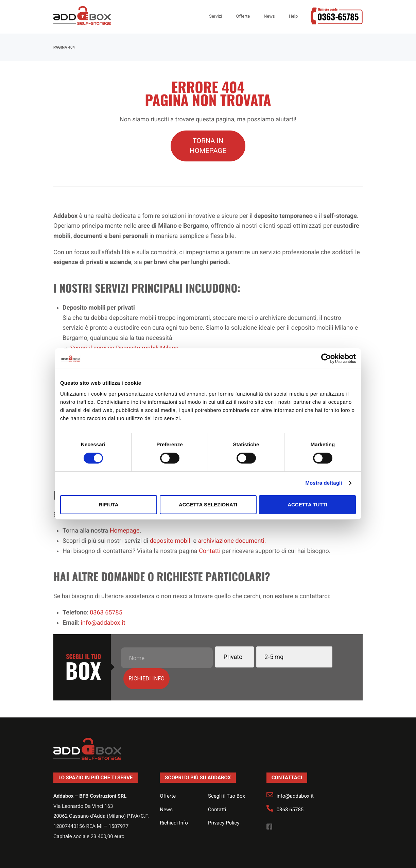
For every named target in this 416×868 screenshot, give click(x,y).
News (166, 787)
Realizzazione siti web (201, 857)
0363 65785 (290, 787)
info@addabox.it (295, 774)
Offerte (168, 774)
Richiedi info (326, 656)
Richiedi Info (174, 801)
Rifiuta (108, 505)
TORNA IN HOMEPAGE (208, 146)
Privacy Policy (224, 801)
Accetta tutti (307, 505)
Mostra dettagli (324, 483)
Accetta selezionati (208, 505)
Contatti (217, 787)
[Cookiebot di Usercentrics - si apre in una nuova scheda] (326, 359)
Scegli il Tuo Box (227, 774)
